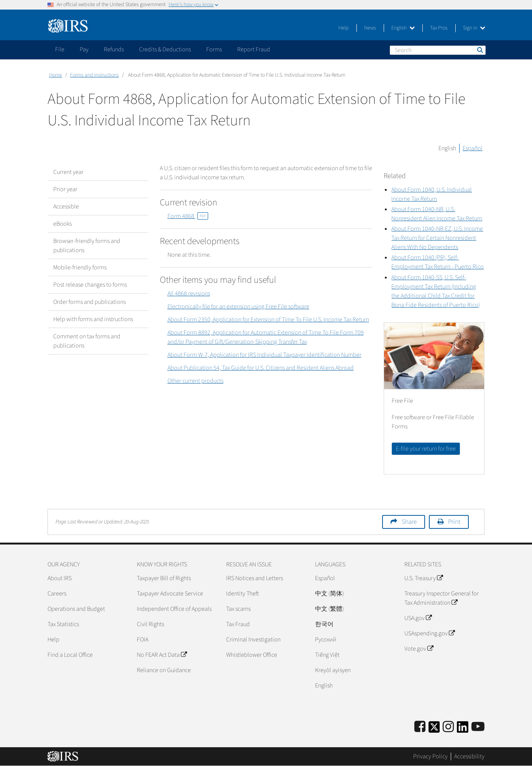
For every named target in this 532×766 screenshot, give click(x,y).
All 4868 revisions (189, 294)
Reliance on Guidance (164, 670)
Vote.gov (419, 649)
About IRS (60, 578)
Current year (68, 172)
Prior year (65, 189)
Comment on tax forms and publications (87, 341)
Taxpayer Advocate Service (170, 594)
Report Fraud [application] (254, 49)
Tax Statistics (63, 624)
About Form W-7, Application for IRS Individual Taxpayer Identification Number (264, 355)
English (403, 28)
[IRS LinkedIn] (463, 729)
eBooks (62, 224)
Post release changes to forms (90, 285)
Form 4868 (188, 216)
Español (473, 148)
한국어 (324, 624)
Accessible (66, 207)
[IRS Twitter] (434, 729)
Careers (57, 594)
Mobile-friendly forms (80, 267)
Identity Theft (242, 594)
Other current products (195, 381)
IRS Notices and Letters (255, 578)
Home (56, 75)
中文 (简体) (329, 594)
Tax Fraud (238, 624)
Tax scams (238, 609)
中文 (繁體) (329, 609)
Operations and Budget (76, 609)
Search (479, 50)
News (370, 28)
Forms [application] (214, 49)
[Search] (438, 50)
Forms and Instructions (94, 75)
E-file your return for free (426, 449)
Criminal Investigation (253, 640)
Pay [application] (84, 49)
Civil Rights (150, 624)
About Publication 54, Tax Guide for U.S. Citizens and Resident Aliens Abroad (261, 368)
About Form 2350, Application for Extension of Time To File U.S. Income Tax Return (268, 320)
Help (344, 28)
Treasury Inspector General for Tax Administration (442, 598)
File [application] (60, 49)
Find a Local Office (70, 655)
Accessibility (469, 756)
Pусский (326, 640)
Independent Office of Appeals (174, 609)
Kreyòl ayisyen (333, 670)
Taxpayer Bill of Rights (164, 578)
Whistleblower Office (252, 655)
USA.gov (418, 618)
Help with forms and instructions (93, 319)
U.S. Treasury (424, 578)
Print (454, 522)
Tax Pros (439, 28)
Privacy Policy (430, 756)
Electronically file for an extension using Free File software (238, 307)
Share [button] (409, 522)
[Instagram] (448, 727)
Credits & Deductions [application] (165, 49)
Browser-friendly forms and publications (87, 246)
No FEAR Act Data (162, 655)
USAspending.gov (429, 633)
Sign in (474, 28)
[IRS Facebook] (420, 727)
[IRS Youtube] (478, 727)
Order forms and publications (89, 302)
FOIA (143, 640)
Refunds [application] (114, 49)
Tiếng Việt (327, 655)
